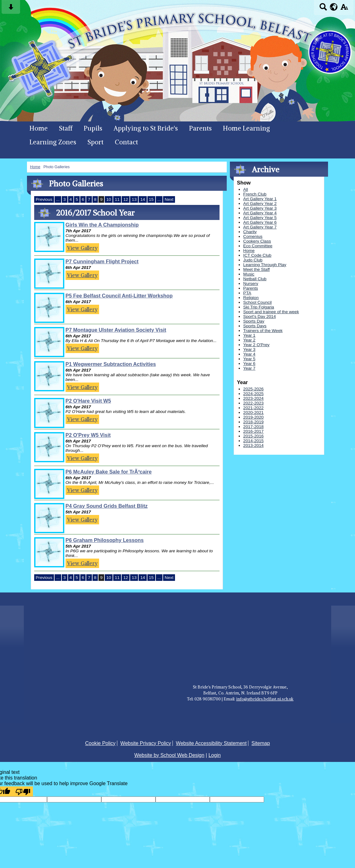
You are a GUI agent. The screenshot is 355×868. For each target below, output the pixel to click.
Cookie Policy (100, 743)
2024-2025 (254, 394)
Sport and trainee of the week (271, 312)
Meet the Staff (257, 269)
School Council (258, 302)
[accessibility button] (344, 9)
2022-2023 (254, 403)
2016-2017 (254, 431)
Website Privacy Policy (146, 743)
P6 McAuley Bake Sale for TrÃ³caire (109, 472)
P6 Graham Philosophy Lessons (105, 540)
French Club (255, 194)
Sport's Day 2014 (260, 316)
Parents (200, 128)
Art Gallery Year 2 (260, 204)
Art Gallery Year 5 (260, 218)
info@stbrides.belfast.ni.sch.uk (265, 699)
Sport (95, 142)
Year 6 (249, 364)
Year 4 (249, 354)
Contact (126, 142)
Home (39, 128)
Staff (66, 128)
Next (169, 199)
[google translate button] (334, 7)
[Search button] (323, 9)
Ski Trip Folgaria (259, 307)
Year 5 (249, 359)
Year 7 (249, 368)
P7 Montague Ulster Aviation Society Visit (116, 330)
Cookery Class (257, 241)
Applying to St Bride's (146, 128)
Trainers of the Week (263, 331)
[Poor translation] (23, 791)
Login (215, 755)
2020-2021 (254, 413)
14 (143, 199)
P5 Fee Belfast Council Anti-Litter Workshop (119, 296)
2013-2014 (254, 445)
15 (151, 199)
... (58, 199)
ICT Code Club (257, 255)
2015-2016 (254, 436)
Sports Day (254, 321)
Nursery (251, 284)
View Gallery (82, 248)
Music (249, 274)
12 (126, 199)
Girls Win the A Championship (102, 225)
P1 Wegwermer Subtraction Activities (111, 364)
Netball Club (255, 279)
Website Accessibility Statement (211, 743)
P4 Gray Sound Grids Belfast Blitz (107, 506)
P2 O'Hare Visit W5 (88, 401)
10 (109, 199)
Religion (251, 298)
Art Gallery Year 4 (260, 213)
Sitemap (261, 743)
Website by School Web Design (169, 755)
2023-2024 (254, 398)
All (246, 189)
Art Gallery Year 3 (260, 208)
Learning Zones (53, 142)
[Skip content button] (11, 9)
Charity (250, 232)
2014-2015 (254, 441)
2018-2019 (254, 422)
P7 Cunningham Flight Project (102, 261)
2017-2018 (254, 427)
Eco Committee (258, 246)
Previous (44, 199)
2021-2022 (254, 408)
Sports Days (255, 326)
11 (117, 199)
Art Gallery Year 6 (260, 222)
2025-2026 (254, 389)
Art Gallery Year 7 (260, 227)
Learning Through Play (265, 265)
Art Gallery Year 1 (260, 199)
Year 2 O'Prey (257, 345)
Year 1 (249, 335)
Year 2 (249, 340)
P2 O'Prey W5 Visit (88, 435)
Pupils (93, 128)
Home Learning (246, 128)
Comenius (253, 236)
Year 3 (249, 349)
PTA (247, 293)
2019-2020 (254, 417)
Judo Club (253, 260)
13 (134, 199)
